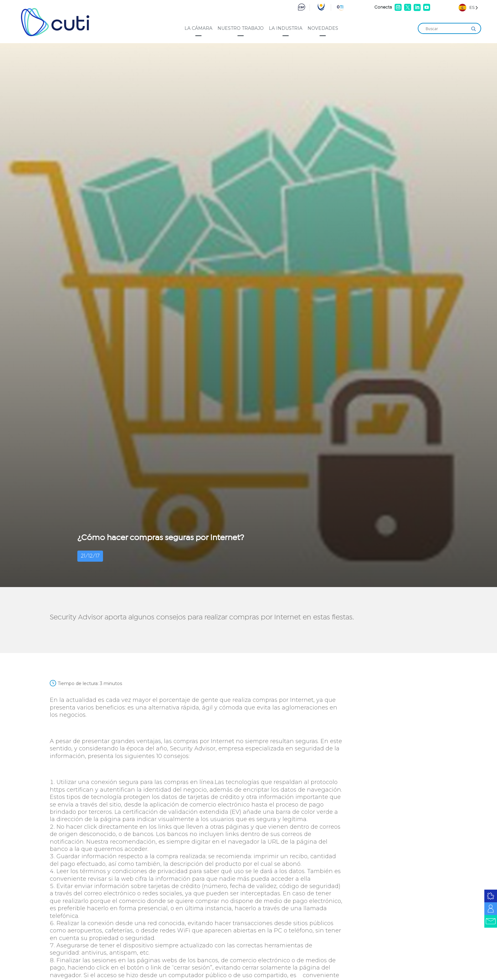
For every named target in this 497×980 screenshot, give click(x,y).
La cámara (198, 28)
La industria (286, 28)
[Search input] (447, 29)
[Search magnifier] (474, 29)
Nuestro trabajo (241, 28)
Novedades (323, 28)
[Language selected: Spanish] (468, 7)
